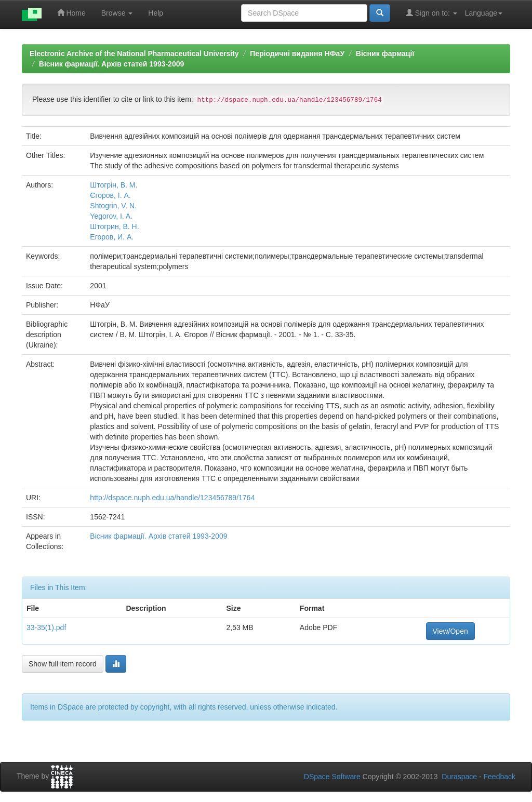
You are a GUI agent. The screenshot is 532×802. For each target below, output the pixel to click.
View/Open (450, 631)
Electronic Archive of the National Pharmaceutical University (134, 54)
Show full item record (63, 664)
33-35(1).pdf (46, 627)
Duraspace (459, 777)
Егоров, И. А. (112, 237)
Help (156, 13)
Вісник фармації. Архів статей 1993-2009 (112, 64)
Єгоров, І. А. (110, 195)
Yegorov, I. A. (111, 216)
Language (484, 13)
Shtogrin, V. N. (113, 206)
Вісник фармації (385, 54)
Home (71, 13)
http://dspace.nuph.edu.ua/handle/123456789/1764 (172, 498)
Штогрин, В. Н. (114, 226)
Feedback (500, 777)
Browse (117, 13)
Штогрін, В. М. (114, 185)
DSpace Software (332, 777)
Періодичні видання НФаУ (297, 54)
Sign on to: (431, 13)
